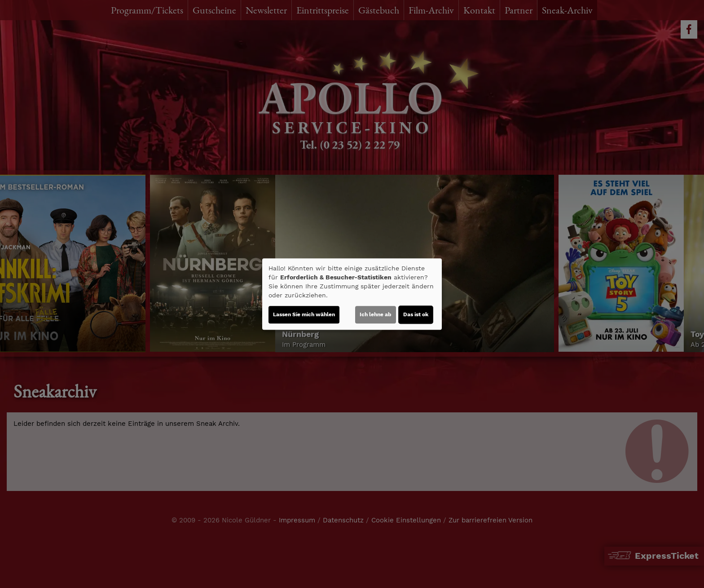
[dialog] (352, 294)
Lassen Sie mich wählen (304, 314)
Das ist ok (416, 314)
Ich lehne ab (376, 314)
